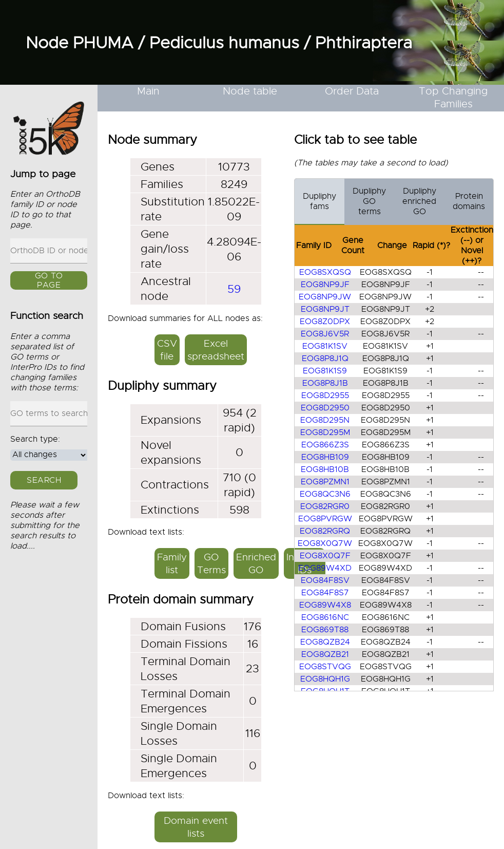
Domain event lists (196, 827)
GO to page (49, 281)
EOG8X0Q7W (325, 543)
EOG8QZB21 (325, 654)
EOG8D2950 (325, 408)
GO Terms (211, 563)
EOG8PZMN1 (325, 482)
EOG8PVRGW (325, 519)
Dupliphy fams (319, 201)
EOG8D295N (325, 420)
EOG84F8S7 (325, 593)
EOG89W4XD (325, 568)
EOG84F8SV (325, 580)
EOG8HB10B (325, 469)
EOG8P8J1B (325, 383)
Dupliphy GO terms (369, 201)
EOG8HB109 (325, 457)
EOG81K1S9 (325, 371)
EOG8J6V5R (325, 334)
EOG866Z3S (325, 445)
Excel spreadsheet (216, 350)
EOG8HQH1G (325, 679)
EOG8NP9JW (325, 297)
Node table (250, 91)
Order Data (352, 91)
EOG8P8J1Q (325, 359)
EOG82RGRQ (325, 531)
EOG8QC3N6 (325, 494)
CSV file (167, 350)
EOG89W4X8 (325, 605)
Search (44, 480)
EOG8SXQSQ (325, 272)
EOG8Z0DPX (325, 322)
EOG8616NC (325, 617)
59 (234, 289)
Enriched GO (256, 563)
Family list (172, 563)
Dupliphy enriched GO (419, 201)
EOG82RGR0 (325, 506)
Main (148, 91)
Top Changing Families (453, 98)
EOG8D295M (325, 432)
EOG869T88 (325, 630)
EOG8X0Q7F (325, 556)
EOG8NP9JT (325, 309)
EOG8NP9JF (325, 285)
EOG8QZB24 (325, 642)
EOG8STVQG (325, 667)
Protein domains (469, 201)
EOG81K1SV (325, 346)
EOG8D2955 (325, 395)
